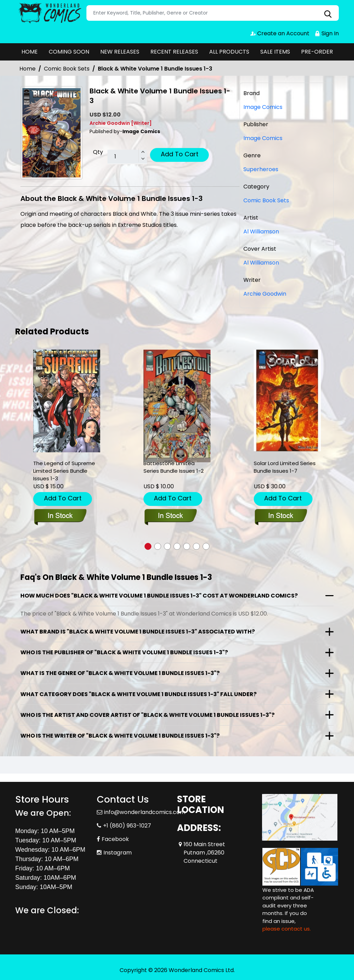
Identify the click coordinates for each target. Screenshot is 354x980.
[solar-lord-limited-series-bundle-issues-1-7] (287, 401)
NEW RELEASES (120, 52)
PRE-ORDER (317, 52)
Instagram (118, 853)
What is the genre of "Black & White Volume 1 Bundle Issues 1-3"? (120, 673)
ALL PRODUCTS (229, 52)
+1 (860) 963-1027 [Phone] (127, 826)
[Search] (213, 13)
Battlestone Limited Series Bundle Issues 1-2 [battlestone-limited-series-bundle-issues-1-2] (174, 467)
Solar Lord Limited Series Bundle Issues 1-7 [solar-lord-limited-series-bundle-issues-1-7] (285, 467)
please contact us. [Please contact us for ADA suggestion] (287, 929)
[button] (148, 546)
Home (27, 69)
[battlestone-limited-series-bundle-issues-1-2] (177, 406)
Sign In (327, 33)
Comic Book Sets (67, 69)
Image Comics (263, 138)
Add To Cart (180, 154)
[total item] (127, 157)
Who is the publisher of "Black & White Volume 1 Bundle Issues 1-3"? (124, 652)
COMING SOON (69, 52)
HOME (30, 52)
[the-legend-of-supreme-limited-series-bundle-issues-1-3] (67, 401)
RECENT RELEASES (174, 52)
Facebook (115, 839)
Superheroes (261, 169)
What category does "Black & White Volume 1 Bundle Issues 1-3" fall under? (138, 694)
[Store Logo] (50, 13)
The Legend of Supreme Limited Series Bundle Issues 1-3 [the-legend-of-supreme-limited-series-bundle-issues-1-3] (64, 471)
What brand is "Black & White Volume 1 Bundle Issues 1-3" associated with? (138, 632)
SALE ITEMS (275, 52)
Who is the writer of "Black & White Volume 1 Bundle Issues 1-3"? (120, 736)
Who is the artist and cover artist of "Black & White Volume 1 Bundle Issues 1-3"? (147, 715)
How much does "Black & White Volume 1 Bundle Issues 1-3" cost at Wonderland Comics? (159, 596)
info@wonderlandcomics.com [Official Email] (145, 812)
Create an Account (280, 33)
